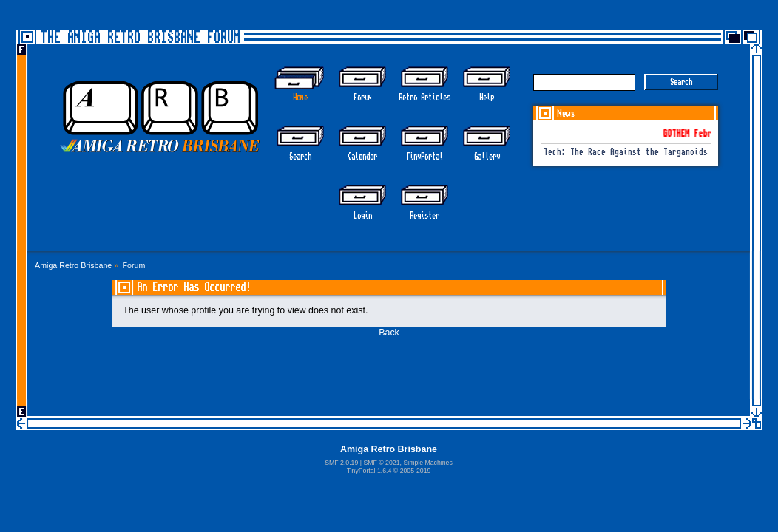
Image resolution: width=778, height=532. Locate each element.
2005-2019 (416, 471)
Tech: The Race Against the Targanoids (626, 153)
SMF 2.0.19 (341, 463)
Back (389, 332)
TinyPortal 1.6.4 (369, 471)
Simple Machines (427, 463)
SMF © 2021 (381, 463)
